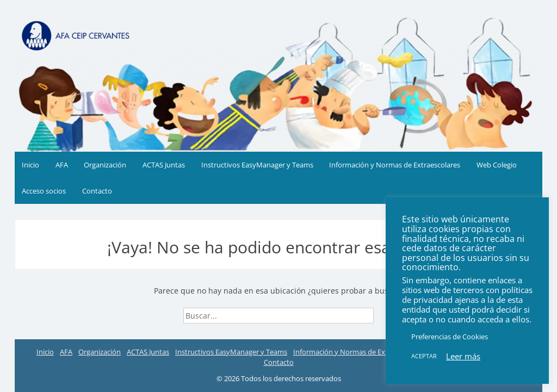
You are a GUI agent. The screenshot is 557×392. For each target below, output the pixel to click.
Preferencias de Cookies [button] (450, 337)
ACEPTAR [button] (424, 356)
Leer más (463, 356)
